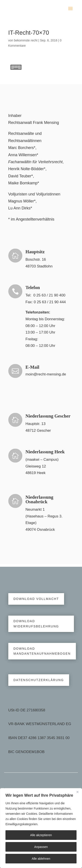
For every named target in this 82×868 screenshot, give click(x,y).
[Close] (77, 792)
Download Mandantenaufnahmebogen (42, 651)
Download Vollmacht (36, 599)
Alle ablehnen (41, 859)
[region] (41, 828)
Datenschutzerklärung (39, 680)
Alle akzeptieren (41, 835)
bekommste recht (26, 40)
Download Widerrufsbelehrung (36, 624)
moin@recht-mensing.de (46, 374)
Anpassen (41, 847)
